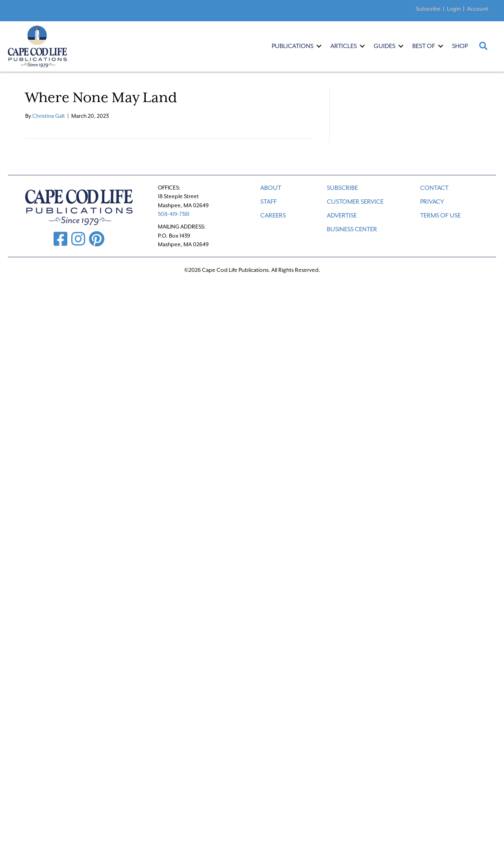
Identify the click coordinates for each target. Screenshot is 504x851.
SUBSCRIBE (342, 188)
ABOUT (271, 188)
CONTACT (434, 188)
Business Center (352, 229)
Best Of (424, 46)
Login (454, 9)
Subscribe (428, 9)
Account (478, 9)
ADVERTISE (342, 216)
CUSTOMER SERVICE (355, 202)
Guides (384, 46)
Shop (460, 46)
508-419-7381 (174, 214)
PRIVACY (432, 202)
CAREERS (273, 216)
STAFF (269, 202)
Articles (344, 46)
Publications (293, 46)
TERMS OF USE (440, 216)
